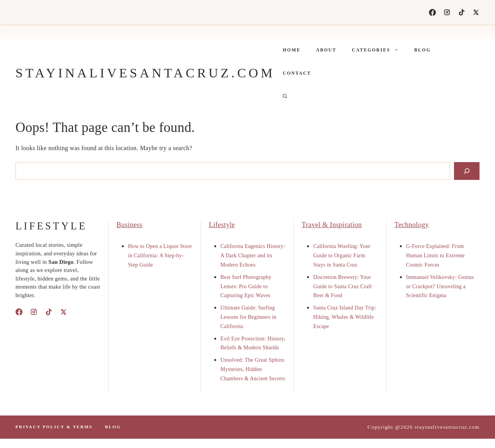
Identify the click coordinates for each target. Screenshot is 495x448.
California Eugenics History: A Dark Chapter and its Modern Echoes (253, 256)
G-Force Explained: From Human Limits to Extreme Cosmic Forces (435, 256)
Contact (297, 73)
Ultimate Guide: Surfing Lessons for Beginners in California (248, 317)
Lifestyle (222, 225)
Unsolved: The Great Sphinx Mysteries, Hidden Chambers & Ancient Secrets (253, 369)
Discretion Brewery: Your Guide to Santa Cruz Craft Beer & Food (343, 286)
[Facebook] (432, 12)
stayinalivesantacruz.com (145, 73)
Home (292, 50)
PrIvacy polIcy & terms (54, 427)
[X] (476, 12)
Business (129, 225)
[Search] (467, 171)
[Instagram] (447, 12)
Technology (412, 225)
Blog (422, 50)
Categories (379, 50)
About (326, 50)
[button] (285, 96)
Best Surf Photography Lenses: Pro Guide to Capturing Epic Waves (246, 286)
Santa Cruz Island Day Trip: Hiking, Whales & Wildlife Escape (345, 317)
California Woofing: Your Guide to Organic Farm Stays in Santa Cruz (342, 256)
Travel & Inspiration (332, 225)
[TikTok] (462, 12)
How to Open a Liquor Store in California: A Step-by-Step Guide (160, 256)
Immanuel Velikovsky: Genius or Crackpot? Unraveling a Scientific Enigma (440, 286)
